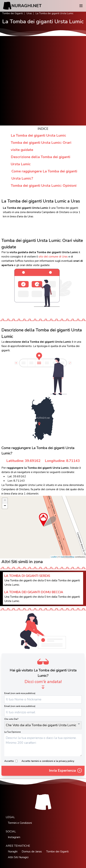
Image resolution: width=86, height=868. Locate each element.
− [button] (5, 506)
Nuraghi (13, 852)
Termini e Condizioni (20, 823)
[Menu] (81, 6)
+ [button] (5, 501)
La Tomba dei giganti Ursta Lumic (38, 135)
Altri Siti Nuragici (18, 857)
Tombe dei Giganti (12, 13)
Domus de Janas (32, 852)
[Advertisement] (43, 81)
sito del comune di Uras (53, 257)
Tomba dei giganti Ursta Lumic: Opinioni (44, 186)
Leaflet (54, 557)
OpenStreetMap (67, 557)
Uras (29, 13)
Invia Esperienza (66, 771)
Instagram (14, 837)
